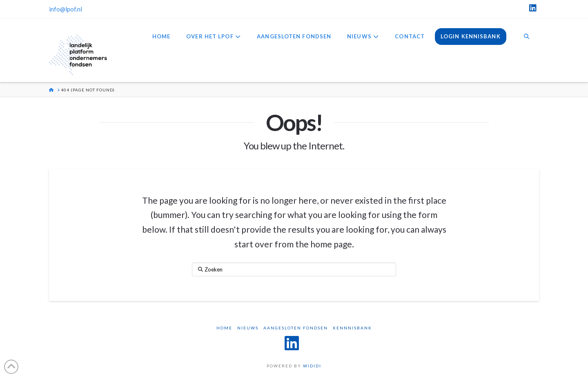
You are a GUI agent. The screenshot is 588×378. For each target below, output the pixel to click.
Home (224, 328)
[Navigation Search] (527, 37)
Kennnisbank (352, 328)
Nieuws (248, 328)
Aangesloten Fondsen (296, 328)
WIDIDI (312, 366)
